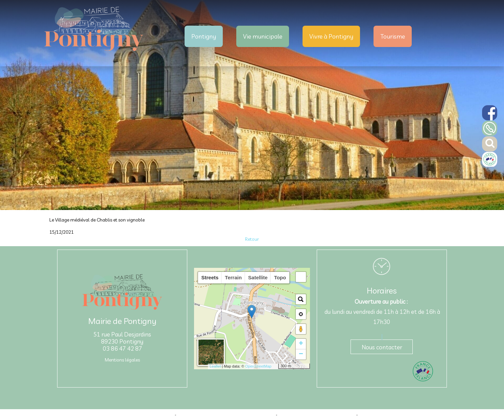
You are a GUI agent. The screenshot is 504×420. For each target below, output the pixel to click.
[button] (301, 277)
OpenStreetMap (258, 366)
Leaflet (215, 366)
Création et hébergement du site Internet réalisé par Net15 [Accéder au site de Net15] (226, 415)
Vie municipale (263, 36)
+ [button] (301, 344)
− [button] (301, 354)
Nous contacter (382, 347)
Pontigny (204, 36)
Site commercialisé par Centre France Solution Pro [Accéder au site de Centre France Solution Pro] (131, 415)
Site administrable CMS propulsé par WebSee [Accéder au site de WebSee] (317, 415)
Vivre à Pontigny (331, 36)
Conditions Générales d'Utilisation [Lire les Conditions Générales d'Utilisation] (387, 415)
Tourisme (393, 36)
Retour (252, 239)
